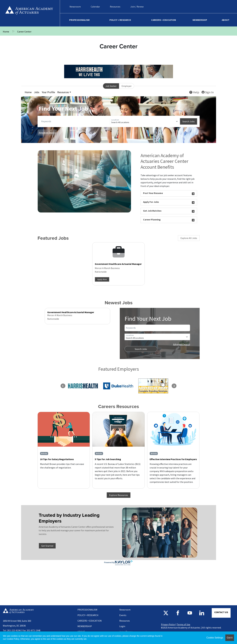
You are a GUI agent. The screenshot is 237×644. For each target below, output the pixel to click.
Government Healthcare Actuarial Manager (118, 264)
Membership (200, 20)
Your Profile (48, 92)
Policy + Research (120, 20)
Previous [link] (63, 386)
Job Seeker (111, 86)
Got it (230, 638)
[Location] (145, 121)
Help (194, 92)
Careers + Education (164, 20)
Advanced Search (47, 132)
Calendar (95, 7)
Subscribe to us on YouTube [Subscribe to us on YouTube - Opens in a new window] (190, 613)
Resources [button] (63, 92)
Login (122, 626)
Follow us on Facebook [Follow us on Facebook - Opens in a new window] (178, 613)
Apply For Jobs (169, 202)
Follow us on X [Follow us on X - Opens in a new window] (166, 613)
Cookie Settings (215, 638)
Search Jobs (189, 121)
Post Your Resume (169, 194)
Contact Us (221, 612)
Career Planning (169, 220)
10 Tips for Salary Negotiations (57, 459)
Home (29, 13)
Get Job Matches (169, 211)
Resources (115, 7)
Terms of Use (183, 624)
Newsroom (75, 7)
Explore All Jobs (189, 238)
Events (123, 615)
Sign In (208, 92)
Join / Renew (137, 7)
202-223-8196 (14, 630)
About (226, 20)
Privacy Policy (168, 624)
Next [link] (174, 386)
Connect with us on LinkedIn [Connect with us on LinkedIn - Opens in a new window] (202, 613)
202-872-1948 (33, 630)
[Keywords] (75, 121)
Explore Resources (119, 495)
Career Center (24, 32)
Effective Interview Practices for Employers (173, 459)
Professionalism (79, 20)
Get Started (47, 546)
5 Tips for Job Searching (108, 459)
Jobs (37, 92)
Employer (127, 86)
